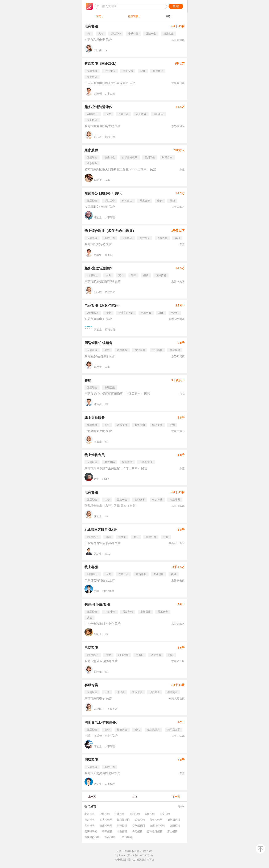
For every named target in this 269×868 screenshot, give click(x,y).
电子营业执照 (122, 860)
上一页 (92, 797)
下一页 (176, 797)
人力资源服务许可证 (143, 860)
